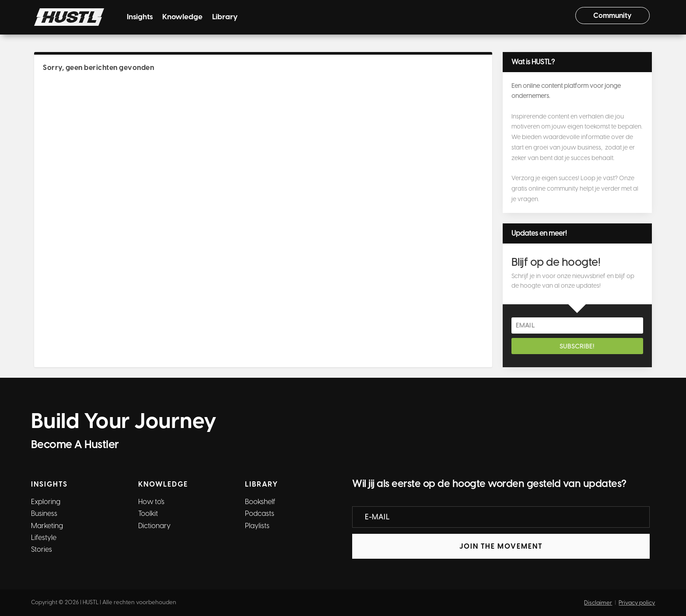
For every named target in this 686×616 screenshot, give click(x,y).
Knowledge (182, 17)
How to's (151, 502)
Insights (140, 17)
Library (225, 17)
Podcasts (260, 513)
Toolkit (148, 513)
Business (44, 513)
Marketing (47, 526)
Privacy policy (637, 603)
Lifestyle (44, 538)
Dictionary (154, 526)
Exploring (46, 502)
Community (612, 16)
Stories (42, 549)
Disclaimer (598, 603)
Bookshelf (260, 502)
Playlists (257, 526)
